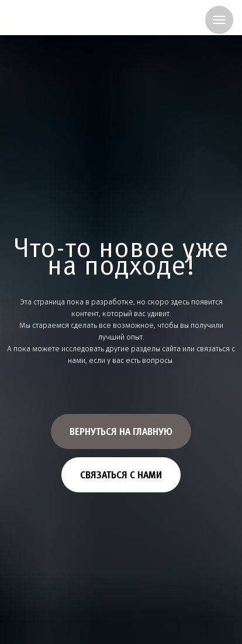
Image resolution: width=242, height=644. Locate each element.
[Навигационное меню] (219, 20)
